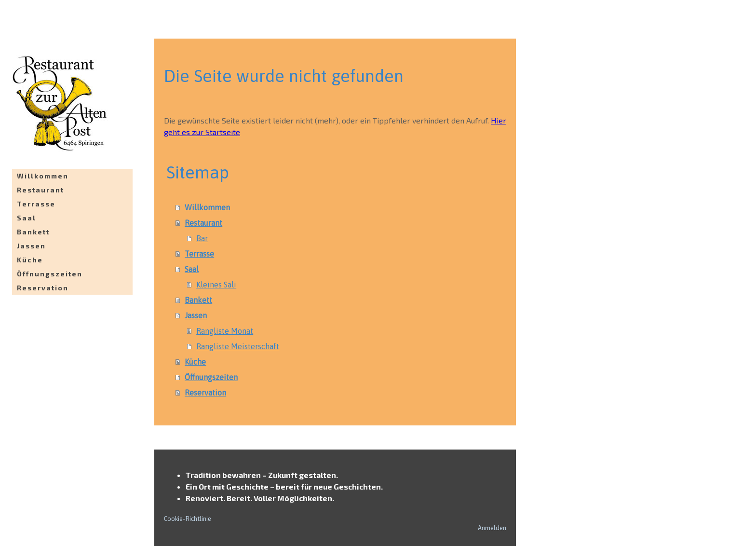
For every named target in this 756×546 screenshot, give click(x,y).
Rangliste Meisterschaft (238, 346)
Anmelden (492, 528)
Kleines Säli (216, 285)
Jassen (31, 246)
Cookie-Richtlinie (188, 519)
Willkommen (43, 176)
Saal (27, 218)
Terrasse (36, 204)
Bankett (33, 232)
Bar (202, 238)
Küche (30, 260)
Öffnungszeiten (50, 274)
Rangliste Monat (225, 331)
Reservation (43, 288)
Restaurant (40, 190)
